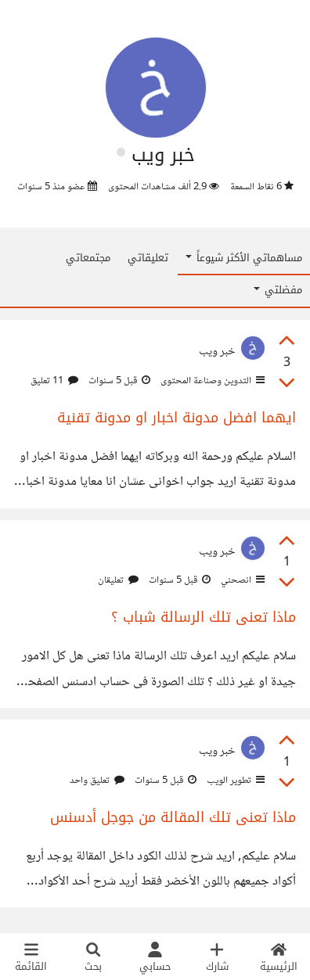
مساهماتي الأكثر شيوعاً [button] (244, 258)
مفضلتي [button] (278, 290)
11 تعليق (54, 381)
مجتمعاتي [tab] (88, 258)
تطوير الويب (234, 781)
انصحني (242, 580)
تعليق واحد (97, 781)
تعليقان (118, 580)
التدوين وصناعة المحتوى (211, 381)
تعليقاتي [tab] (148, 258)
